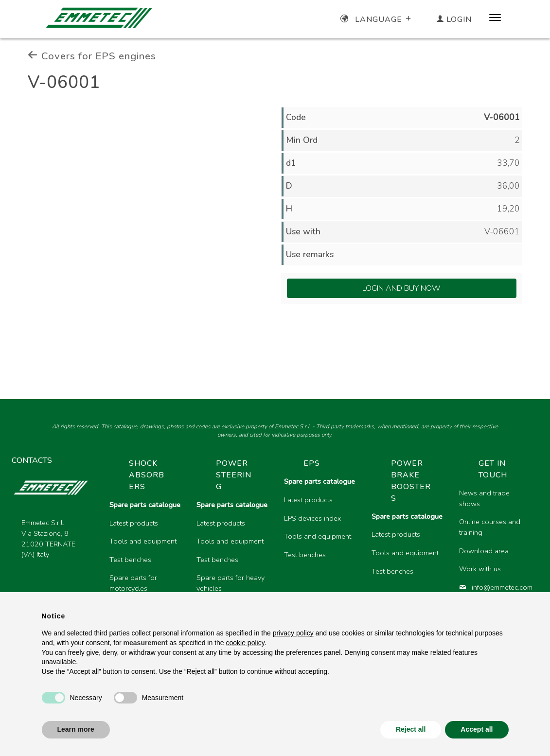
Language (377, 19)
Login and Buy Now (401, 288)
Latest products (134, 523)
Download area (484, 551)
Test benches (130, 560)
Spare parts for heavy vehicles (231, 583)
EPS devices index (312, 518)
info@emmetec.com (495, 587)
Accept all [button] (477, 729)
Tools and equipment (143, 541)
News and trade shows (484, 498)
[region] (320, 549)
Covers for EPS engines (92, 56)
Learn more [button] (76, 729)
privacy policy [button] (293, 633)
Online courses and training (490, 527)
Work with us (480, 569)
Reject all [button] (411, 729)
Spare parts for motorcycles (133, 583)
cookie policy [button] (245, 643)
